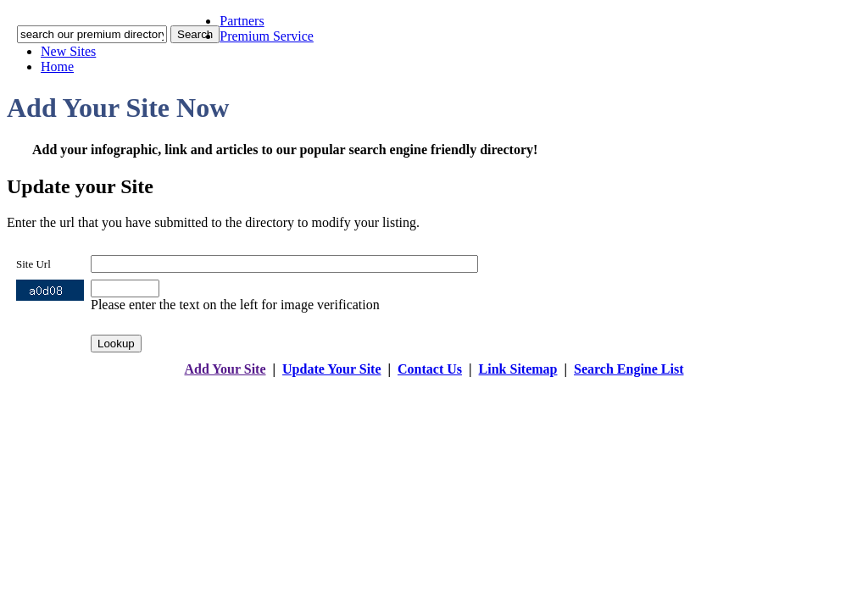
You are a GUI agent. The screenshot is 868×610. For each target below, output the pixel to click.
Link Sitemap (518, 369)
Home (57, 67)
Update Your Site (331, 369)
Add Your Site (225, 369)
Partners (242, 21)
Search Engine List (629, 369)
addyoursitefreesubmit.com (383, 386)
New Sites (68, 51)
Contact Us (430, 369)
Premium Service (267, 36)
